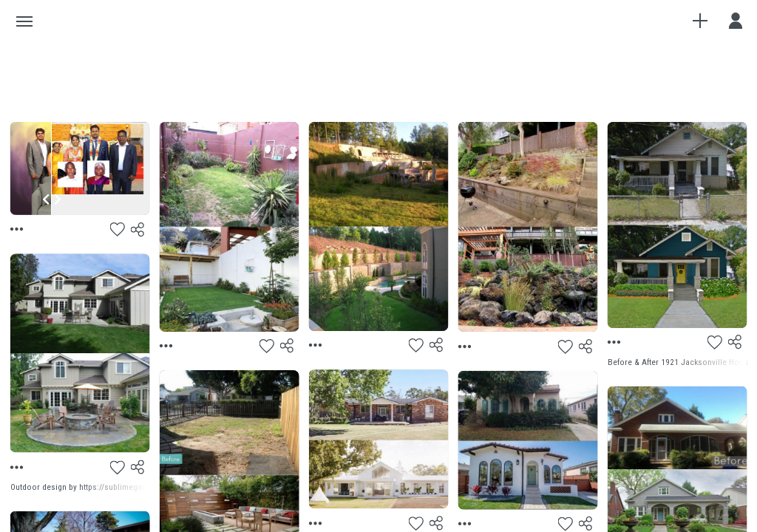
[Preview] (379, 439)
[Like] (118, 230)
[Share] (138, 230)
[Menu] (18, 230)
